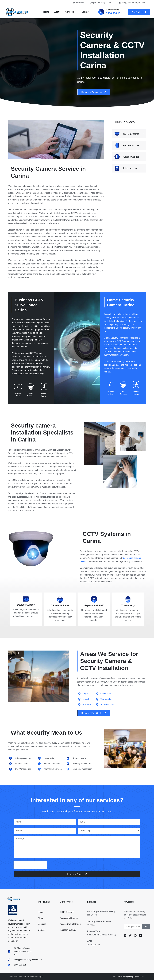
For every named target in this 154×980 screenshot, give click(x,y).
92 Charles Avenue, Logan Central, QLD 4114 (92, 3)
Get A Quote (139, 12)
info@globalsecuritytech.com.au (133, 3)
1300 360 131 (114, 13)
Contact (85, 12)
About (57, 12)
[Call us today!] (101, 12)
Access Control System (70, 924)
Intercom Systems (68, 930)
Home (46, 12)
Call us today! (113, 10)
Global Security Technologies (117, 338)
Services (71, 12)
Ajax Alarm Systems (69, 918)
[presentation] (30, 865)
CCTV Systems (67, 912)
